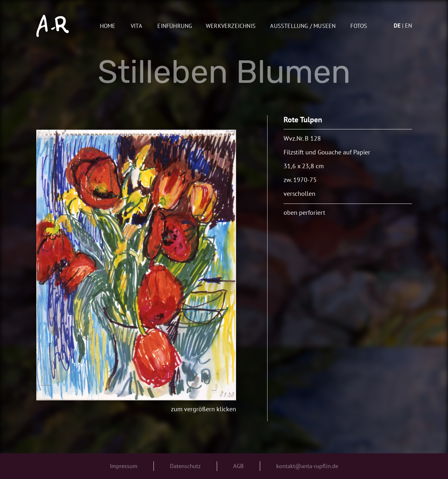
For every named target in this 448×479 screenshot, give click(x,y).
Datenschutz (185, 466)
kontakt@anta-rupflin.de (307, 466)
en (408, 26)
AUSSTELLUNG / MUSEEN (303, 26)
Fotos (359, 26)
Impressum (124, 466)
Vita (136, 26)
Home (108, 26)
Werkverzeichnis (231, 26)
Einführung (175, 26)
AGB (238, 466)
